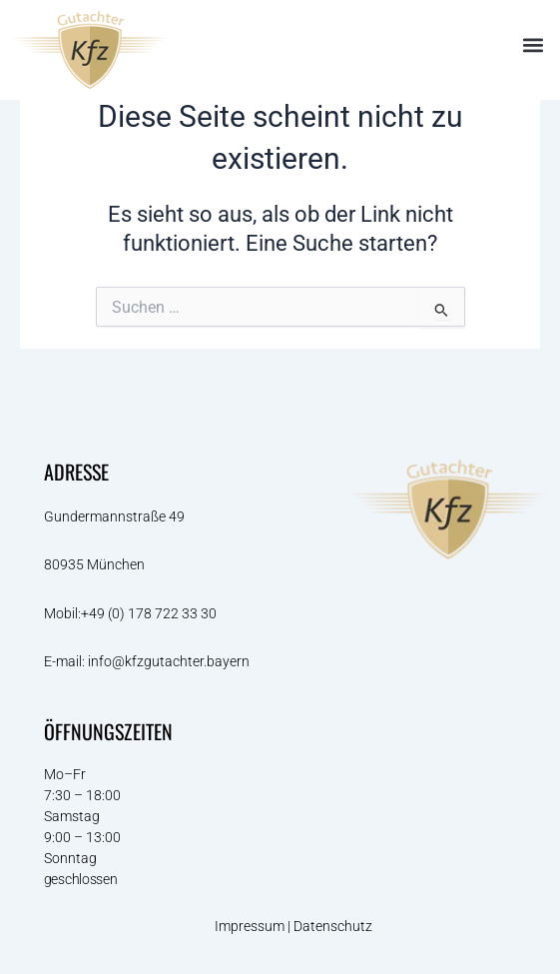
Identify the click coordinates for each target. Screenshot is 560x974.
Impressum (250, 926)
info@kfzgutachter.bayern (169, 661)
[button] (534, 45)
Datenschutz (334, 926)
